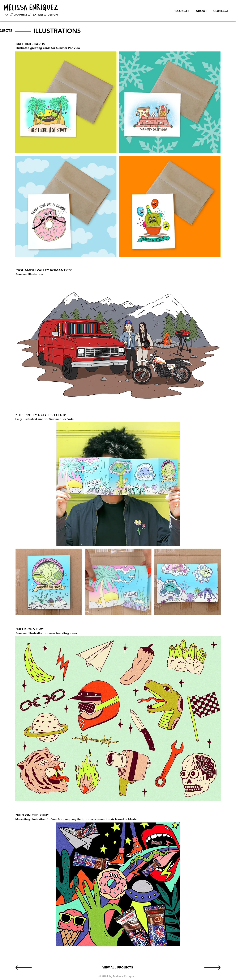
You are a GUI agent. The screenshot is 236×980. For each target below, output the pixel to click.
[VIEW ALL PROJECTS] (118, 968)
